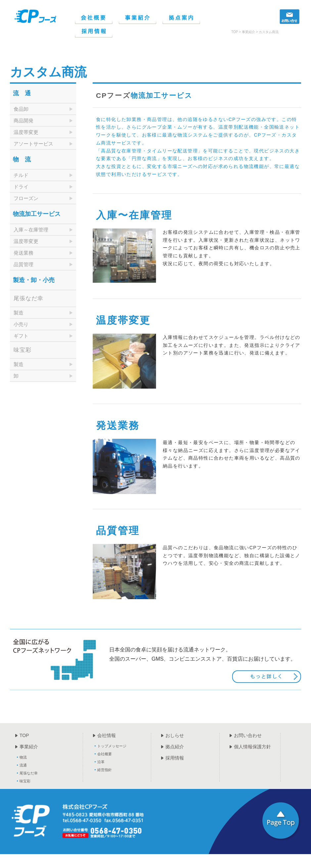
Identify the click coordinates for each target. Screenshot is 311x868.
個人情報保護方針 (252, 747)
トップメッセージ (112, 746)
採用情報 (175, 758)
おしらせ (175, 735)
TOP (24, 735)
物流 (23, 757)
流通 (23, 765)
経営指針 (105, 770)
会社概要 (105, 754)
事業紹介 (29, 747)
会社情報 (107, 735)
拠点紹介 (175, 747)
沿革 (101, 762)
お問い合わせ (248, 735)
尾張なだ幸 (29, 773)
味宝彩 (25, 781)
